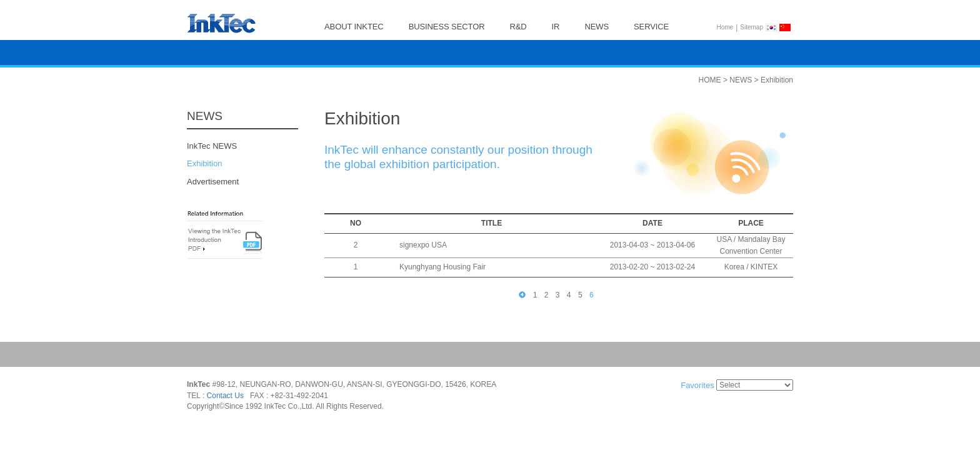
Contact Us (225, 396)
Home (725, 27)
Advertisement (213, 182)
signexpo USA (423, 246)
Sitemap (752, 27)
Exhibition (204, 164)
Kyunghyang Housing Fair (442, 267)
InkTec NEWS (212, 146)
